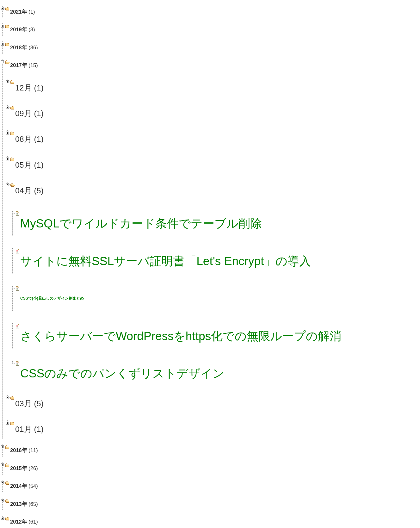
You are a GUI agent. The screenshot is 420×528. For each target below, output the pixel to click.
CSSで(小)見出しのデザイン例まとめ (52, 298)
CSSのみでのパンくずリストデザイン (122, 373)
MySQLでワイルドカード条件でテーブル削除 (141, 223)
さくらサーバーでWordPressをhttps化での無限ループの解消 (181, 336)
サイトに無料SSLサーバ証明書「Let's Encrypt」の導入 (166, 261)
